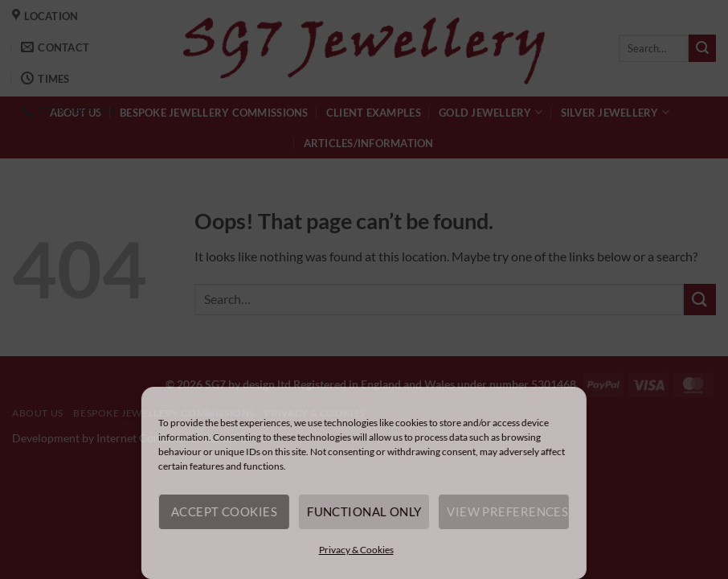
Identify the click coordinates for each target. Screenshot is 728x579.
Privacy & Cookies (356, 550)
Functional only (364, 511)
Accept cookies (224, 511)
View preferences (507, 511)
